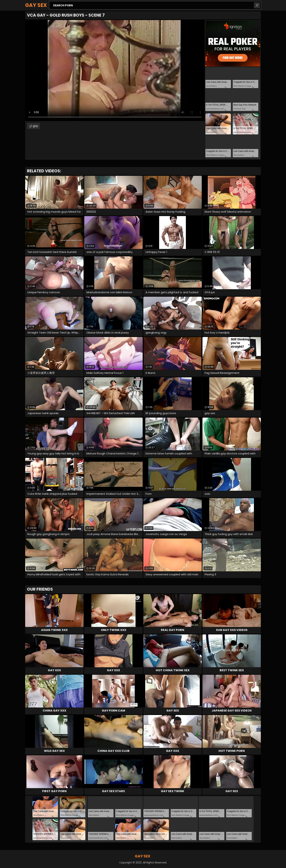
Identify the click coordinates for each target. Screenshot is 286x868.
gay (35, 126)
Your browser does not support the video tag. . (115, 71)
